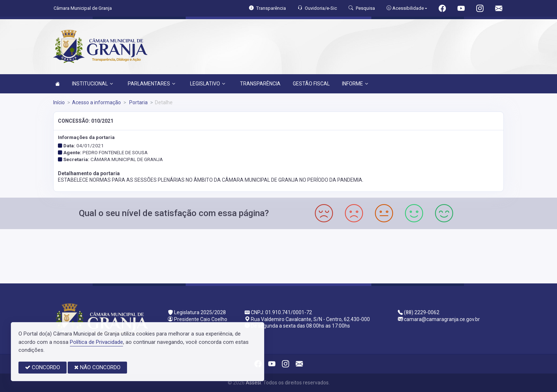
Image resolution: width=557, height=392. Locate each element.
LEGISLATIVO (208, 84)
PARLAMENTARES (151, 84)
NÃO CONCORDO (97, 367)
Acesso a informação (96, 102)
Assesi (253, 383)
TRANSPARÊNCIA (260, 84)
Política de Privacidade (96, 342)
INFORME (355, 84)
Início (59, 102)
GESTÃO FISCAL (311, 84)
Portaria (138, 102)
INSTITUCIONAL (92, 84)
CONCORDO (43, 367)
